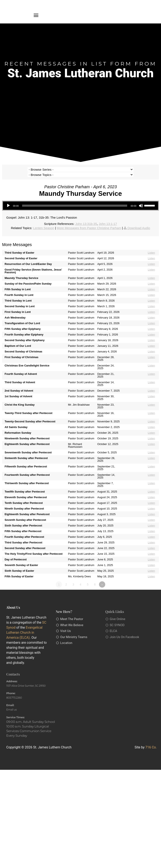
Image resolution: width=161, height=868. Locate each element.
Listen (151, 247)
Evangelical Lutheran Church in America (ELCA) (24, 627)
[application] (80, 200)
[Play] (8, 200)
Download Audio (139, 223)
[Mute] (141, 200)
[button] (36, 15)
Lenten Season (44, 223)
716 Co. (151, 742)
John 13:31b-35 (86, 219)
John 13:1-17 (108, 219)
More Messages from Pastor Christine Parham (89, 223)
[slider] (75, 200)
